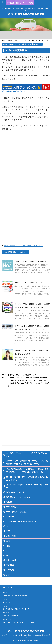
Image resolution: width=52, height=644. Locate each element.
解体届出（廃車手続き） (11, 616)
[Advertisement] (26, 161)
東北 (8, 526)
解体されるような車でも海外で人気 (15, 595)
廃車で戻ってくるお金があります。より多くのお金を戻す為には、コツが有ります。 (27, 463)
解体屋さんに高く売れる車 (18, 497)
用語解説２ (11, 570)
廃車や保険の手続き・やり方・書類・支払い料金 (27, 486)
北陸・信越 (11, 536)
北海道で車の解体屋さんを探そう (21, 521)
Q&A (8, 575)
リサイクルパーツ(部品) (17, 512)
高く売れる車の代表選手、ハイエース (16, 609)
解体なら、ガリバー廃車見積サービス (29, 283)
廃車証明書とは (8, 602)
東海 (8, 541)
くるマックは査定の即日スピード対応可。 (31, 261)
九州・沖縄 (11, 560)
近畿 (8, 546)
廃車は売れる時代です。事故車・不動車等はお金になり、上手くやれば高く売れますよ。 (27, 470)
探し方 (9, 502)
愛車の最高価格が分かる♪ (13, 91)
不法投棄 (10, 517)
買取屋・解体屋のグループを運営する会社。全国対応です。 (23, 246)
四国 (8, 555)
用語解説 (10, 565)
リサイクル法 (12, 507)
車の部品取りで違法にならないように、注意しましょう (22, 622)
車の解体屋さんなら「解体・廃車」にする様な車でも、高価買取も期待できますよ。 (26, 636)
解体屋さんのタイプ (15, 492)
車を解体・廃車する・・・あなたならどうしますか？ (27, 455)
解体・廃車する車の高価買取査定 (26, 14)
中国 (8, 551)
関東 (8, 531)
